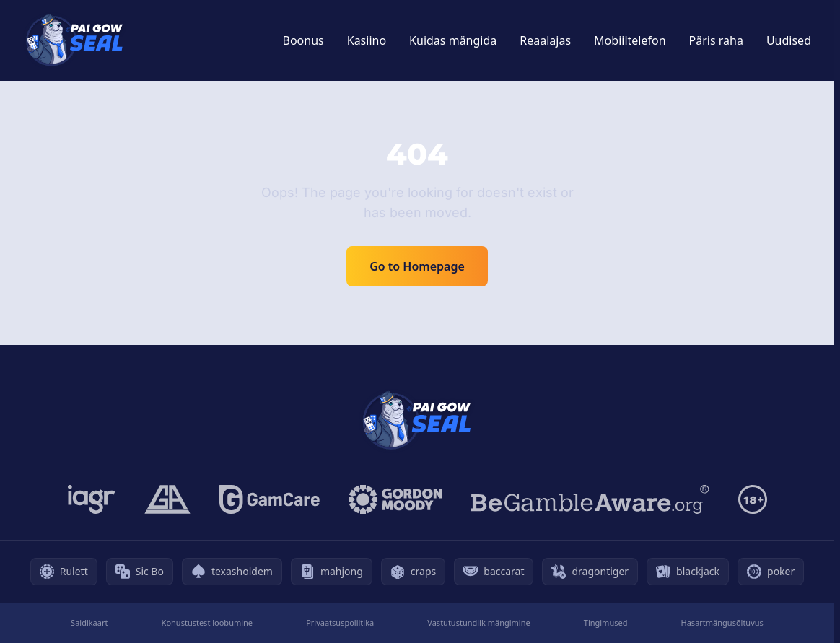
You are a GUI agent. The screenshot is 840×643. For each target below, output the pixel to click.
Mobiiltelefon (630, 40)
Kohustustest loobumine (207, 622)
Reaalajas (545, 40)
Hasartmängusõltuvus (722, 622)
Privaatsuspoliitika (340, 622)
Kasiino (367, 40)
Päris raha (716, 40)
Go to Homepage (417, 266)
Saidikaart (89, 622)
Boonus (303, 40)
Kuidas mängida (453, 40)
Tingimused (606, 622)
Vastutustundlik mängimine (478, 622)
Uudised (789, 40)
